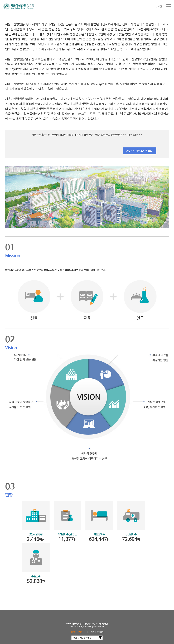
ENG (159, 7)
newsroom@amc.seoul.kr (94, 627)
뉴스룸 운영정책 (97, 632)
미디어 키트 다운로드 (142, 151)
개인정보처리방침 (77, 632)
